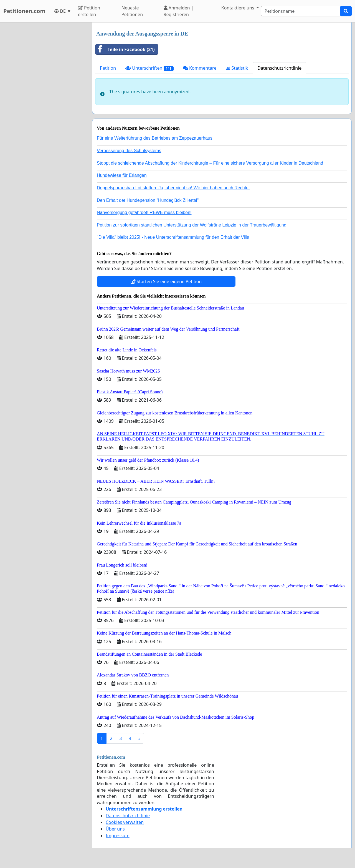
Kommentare (200, 68)
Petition (108, 68)
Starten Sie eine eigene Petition (166, 281)
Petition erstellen (89, 11)
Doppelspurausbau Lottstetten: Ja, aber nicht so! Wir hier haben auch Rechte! (173, 188)
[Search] (301, 11)
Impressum (118, 836)
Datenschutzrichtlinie (279, 68)
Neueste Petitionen (132, 11)
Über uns (115, 829)
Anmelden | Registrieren (179, 11)
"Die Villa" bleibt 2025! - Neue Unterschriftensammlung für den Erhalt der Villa (173, 237)
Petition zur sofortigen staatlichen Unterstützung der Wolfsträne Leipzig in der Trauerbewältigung (192, 225)
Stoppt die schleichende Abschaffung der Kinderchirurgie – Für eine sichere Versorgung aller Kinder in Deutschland (210, 163)
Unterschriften (149, 68)
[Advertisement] (44, 106)
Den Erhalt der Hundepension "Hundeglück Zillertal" (148, 200)
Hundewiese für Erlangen (122, 175)
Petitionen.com (24, 11)
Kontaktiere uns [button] (238, 8)
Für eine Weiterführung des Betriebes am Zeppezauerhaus (155, 138)
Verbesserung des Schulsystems (129, 151)
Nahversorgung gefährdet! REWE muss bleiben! (144, 212)
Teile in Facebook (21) (125, 49)
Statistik (237, 68)
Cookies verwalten (125, 822)
